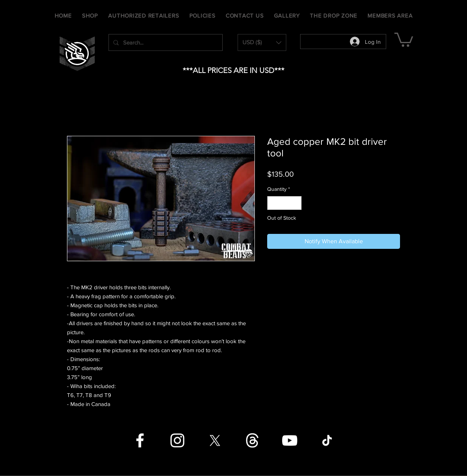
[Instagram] (177, 440)
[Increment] (296, 203)
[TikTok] (327, 440)
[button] (262, 42)
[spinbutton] (284, 203)
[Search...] (165, 42)
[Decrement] (273, 203)
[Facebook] (140, 440)
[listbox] (262, 42)
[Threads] (252, 440)
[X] (215, 440)
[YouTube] (290, 440)
